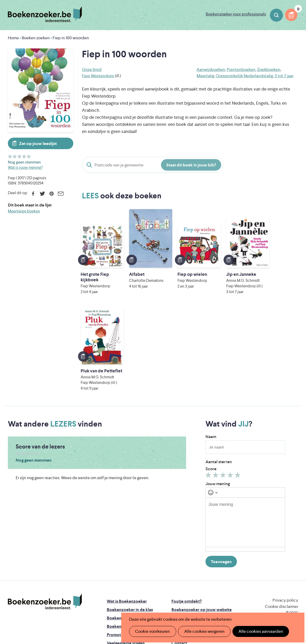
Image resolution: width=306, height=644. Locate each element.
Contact (179, 563)
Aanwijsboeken (211, 69)
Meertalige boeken (24, 211)
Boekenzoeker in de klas (130, 530)
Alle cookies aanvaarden (258, 631)
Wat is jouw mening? (25, 167)
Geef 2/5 (15, 156)
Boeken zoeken (276, 15)
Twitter (42, 194)
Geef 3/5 (20, 156)
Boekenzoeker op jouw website (202, 530)
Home (13, 38)
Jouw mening (218, 404)
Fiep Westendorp (98, 76)
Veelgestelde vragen (126, 563)
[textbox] (245, 442)
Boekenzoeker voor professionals (236, 14)
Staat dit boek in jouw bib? (191, 165)
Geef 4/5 (24, 156)
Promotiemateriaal (124, 555)
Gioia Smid (92, 69)
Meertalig (205, 76)
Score (211, 389)
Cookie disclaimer (282, 526)
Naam (211, 357)
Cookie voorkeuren (152, 631)
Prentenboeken (241, 69)
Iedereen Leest (183, 579)
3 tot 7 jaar (284, 76)
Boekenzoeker (45, 14)
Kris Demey (192, 601)
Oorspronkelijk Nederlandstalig (244, 76)
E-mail (61, 194)
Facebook (33, 194)
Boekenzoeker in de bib (129, 538)
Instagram (293, 543)
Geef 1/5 (10, 156)
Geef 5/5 (29, 156)
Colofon (179, 555)
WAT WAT (154, 593)
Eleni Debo (146, 601)
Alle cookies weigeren (203, 631)
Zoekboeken (269, 69)
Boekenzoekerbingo (126, 546)
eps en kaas (240, 601)
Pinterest (51, 194)
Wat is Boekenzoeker (127, 521)
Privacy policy (285, 520)
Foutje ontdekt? (187, 521)
